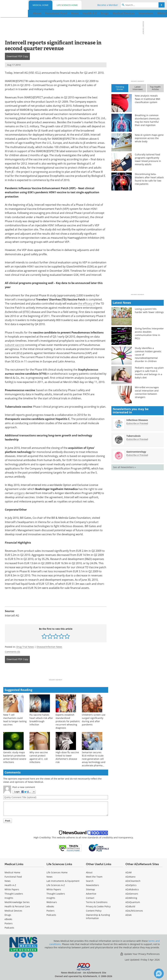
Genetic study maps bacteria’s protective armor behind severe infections (15, 757)
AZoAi (129, 915)
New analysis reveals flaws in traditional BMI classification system (148, 99)
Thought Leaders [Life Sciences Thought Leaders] (56, 894)
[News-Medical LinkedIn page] (30, 955)
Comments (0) (12, 652)
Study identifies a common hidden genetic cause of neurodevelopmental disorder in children (148, 355)
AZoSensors (132, 894)
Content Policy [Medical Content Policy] (94, 911)
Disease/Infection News (49, 647)
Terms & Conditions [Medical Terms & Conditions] (97, 902)
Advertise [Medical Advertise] (91, 894)
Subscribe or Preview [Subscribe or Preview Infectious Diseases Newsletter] (137, 423)
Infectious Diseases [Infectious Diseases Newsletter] (137, 420)
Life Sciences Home (67, 5)
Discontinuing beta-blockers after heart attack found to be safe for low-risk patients (149, 179)
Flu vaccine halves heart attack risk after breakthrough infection (41, 720)
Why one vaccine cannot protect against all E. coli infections (39, 757)
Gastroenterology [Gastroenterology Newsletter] (136, 452)
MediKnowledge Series (17, 902)
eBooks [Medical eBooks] (8, 919)
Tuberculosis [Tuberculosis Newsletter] (133, 436)
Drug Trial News (25, 647)
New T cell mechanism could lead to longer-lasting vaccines (15, 720)
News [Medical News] (8, 881)
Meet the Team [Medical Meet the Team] (94, 877)
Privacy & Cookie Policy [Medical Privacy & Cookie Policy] (98, 906)
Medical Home (41, 5)
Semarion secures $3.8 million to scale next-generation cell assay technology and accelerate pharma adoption (94, 760)
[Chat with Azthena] (159, 973)
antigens (19, 493)
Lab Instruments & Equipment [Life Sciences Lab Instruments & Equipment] (63, 881)
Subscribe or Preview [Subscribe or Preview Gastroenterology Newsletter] (137, 455)
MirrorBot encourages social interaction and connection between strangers (147, 392)
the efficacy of (87, 304)
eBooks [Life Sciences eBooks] (50, 906)
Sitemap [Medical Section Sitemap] (90, 889)
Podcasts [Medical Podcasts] (9, 928)
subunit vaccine (15, 345)
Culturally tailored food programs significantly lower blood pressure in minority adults (148, 159)
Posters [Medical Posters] (9, 923)
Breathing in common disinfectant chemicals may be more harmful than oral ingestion (147, 120)
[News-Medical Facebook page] (17, 955)
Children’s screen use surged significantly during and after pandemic (94, 720)
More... (157, 13)
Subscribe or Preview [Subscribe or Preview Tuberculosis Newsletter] (137, 439)
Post (8, 821)
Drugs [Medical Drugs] (8, 915)
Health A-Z (10, 885)
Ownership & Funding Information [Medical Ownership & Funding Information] (98, 917)
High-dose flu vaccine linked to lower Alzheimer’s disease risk (67, 757)
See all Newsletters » (124, 467)
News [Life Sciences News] (49, 877)
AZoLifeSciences (134, 911)
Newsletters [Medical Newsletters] (92, 885)
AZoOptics (131, 885)
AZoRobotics (132, 889)
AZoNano (130, 877)
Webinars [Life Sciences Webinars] (52, 902)
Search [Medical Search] (90, 881)
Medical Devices (13, 911)
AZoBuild (130, 906)
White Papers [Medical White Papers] (12, 889)
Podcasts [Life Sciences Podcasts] (51, 915)
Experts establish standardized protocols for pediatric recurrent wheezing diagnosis (68, 721)
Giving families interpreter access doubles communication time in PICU (149, 333)
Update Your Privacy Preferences (140, 954)
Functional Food (13, 877)
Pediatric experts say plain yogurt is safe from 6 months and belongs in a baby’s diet (149, 373)
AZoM (129, 872)
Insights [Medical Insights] (9, 898)
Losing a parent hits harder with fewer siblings (149, 311)
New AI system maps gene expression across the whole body (149, 138)
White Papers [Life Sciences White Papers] (54, 889)
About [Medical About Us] (89, 872)
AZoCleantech (133, 881)
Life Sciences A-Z (56, 885)
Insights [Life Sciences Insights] (51, 898)
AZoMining (131, 898)
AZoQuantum (133, 902)
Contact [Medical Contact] (90, 898)
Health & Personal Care (17, 906)
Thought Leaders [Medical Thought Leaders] (14, 894)
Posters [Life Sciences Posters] (50, 911)
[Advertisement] (56, 672)
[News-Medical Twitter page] (23, 955)
